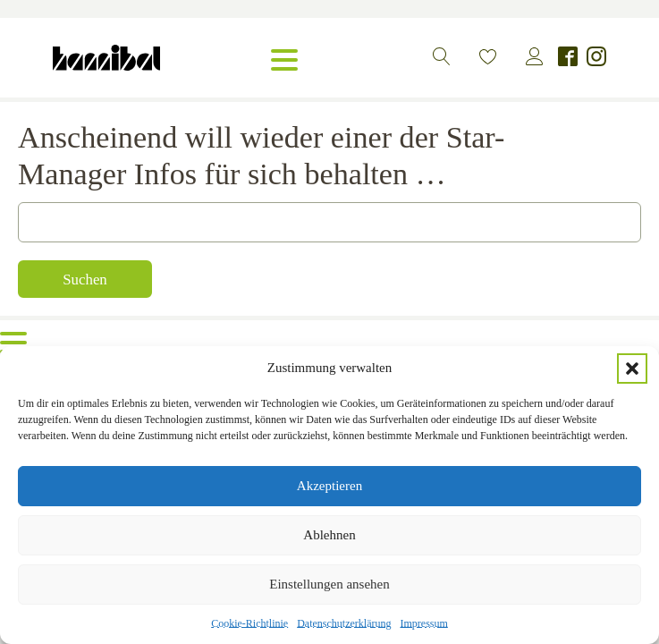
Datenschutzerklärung (344, 623)
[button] (632, 369)
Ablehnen (329, 535)
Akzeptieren (329, 486)
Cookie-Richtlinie (249, 623)
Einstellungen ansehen (329, 584)
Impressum (423, 623)
